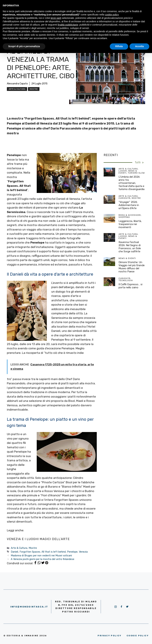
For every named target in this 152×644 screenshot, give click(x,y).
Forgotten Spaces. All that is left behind (43, 552)
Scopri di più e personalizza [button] (24, 46)
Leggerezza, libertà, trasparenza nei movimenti (130, 224)
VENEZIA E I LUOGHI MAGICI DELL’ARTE (38, 539)
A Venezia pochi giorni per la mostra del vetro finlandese (43, 559)
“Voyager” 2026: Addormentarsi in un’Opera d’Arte (129, 205)
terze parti (56, 18)
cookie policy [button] (112, 15)
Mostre (34, 89)
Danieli (14, 552)
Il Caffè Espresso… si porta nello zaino (130, 286)
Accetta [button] (139, 46)
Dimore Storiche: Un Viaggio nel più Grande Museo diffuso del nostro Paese (132, 267)
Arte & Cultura (17, 89)
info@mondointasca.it (29, 607)
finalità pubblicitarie (68, 25)
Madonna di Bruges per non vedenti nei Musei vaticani (41, 556)
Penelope (72, 552)
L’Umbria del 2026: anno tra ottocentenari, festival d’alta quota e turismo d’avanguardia (131, 183)
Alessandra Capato (17, 84)
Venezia (83, 552)
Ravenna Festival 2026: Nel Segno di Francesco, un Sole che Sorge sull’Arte (130, 247)
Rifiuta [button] (119, 46)
